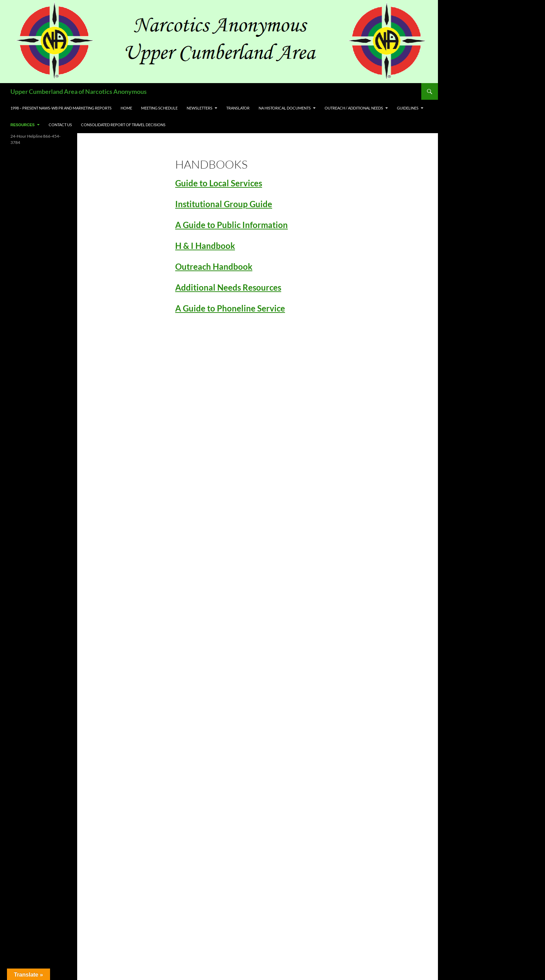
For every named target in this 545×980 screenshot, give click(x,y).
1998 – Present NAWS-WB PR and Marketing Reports (61, 108)
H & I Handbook (205, 246)
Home (126, 108)
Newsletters (200, 108)
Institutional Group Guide (224, 204)
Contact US (60, 125)
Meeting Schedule (159, 108)
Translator (238, 108)
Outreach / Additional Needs (354, 108)
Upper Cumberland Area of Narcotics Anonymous (79, 91)
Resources (23, 125)
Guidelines (408, 108)
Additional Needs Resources (228, 287)
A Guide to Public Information (231, 225)
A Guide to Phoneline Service (230, 308)
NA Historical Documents (285, 108)
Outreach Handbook (214, 266)
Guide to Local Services (219, 183)
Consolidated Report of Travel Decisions (123, 125)
